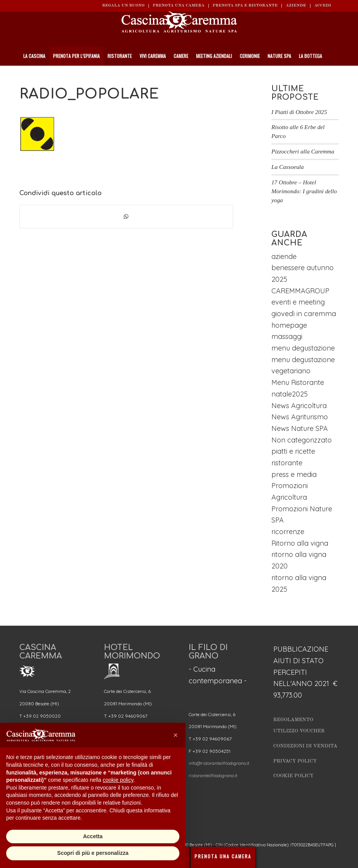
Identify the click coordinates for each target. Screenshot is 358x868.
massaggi (287, 336)
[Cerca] (335, 75)
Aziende (296, 6)
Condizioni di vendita (305, 746)
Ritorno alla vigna (300, 543)
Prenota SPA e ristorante (245, 6)
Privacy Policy (295, 761)
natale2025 (290, 394)
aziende (284, 256)
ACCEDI (323, 6)
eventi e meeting (298, 302)
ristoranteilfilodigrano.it (213, 775)
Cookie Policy (293, 776)
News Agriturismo (300, 417)
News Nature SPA (300, 428)
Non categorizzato (302, 440)
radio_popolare (89, 94)
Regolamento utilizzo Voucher (299, 726)
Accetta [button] (93, 836)
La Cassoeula (288, 167)
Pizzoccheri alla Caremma (303, 151)
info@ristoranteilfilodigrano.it (219, 763)
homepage (289, 325)
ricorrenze (288, 532)
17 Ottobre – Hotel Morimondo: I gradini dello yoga (304, 191)
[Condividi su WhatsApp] (126, 217)
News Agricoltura (299, 406)
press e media (294, 474)
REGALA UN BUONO (123, 6)
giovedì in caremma (304, 314)
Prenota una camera (179, 6)
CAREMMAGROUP (300, 291)
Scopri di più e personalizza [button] (93, 853)
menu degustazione (303, 348)
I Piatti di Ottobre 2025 (299, 112)
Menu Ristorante (298, 382)
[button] (176, 735)
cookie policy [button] (118, 780)
